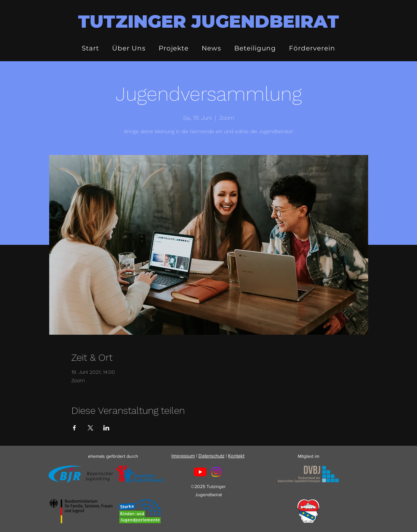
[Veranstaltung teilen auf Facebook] (74, 428)
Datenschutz (211, 456)
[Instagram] (216, 472)
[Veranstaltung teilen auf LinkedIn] (106, 428)
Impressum (183, 456)
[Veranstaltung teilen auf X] (90, 428)
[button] (129, 48)
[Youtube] (200, 472)
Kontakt (236, 456)
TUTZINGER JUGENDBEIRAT (208, 21)
